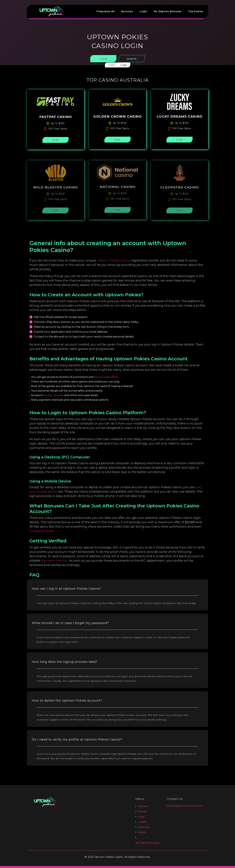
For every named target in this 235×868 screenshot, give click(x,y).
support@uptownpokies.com (185, 808)
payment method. (55, 561)
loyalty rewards (54, 395)
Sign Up (132, 59)
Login (143, 11)
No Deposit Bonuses (168, 11)
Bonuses (127, 11)
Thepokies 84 (106, 11)
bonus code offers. (106, 377)
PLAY (55, 140)
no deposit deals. (42, 531)
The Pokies (196, 11)
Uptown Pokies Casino (114, 260)
